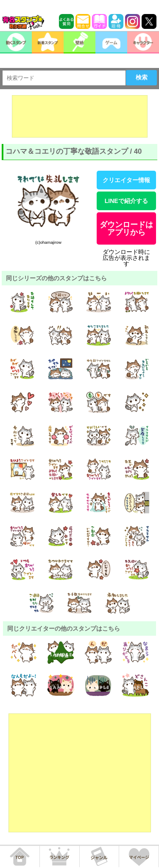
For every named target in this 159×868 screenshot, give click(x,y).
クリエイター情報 (126, 180)
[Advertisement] (80, 116)
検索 (142, 77)
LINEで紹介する (126, 201)
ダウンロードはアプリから (126, 228)
